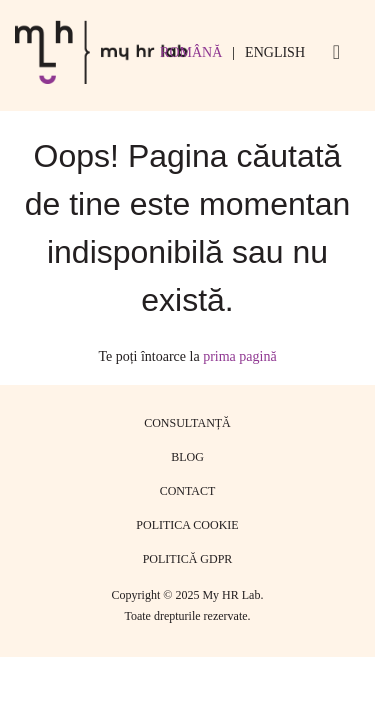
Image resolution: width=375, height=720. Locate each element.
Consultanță (187, 423)
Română (191, 52)
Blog (187, 457)
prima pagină (239, 356)
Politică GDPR (188, 559)
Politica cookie (187, 525)
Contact (188, 491)
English (275, 52)
